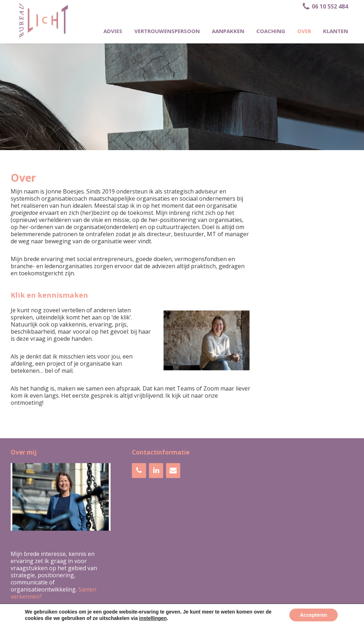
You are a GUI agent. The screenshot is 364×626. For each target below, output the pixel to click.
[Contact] (173, 471)
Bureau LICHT (132, 619)
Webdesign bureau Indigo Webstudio (225, 619)
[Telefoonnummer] (139, 471)
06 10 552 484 (325, 6)
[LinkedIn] (156, 471)
